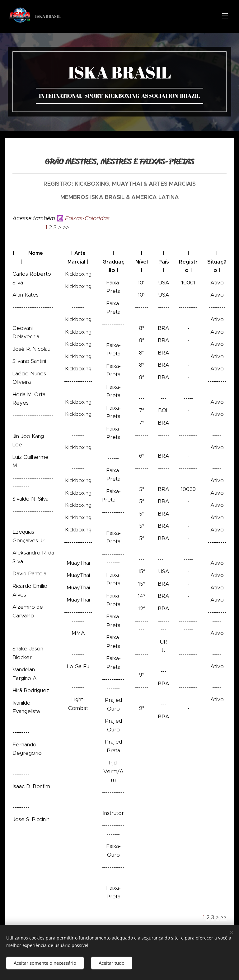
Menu (225, 16)
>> (66, 227)
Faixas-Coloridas (87, 218)
